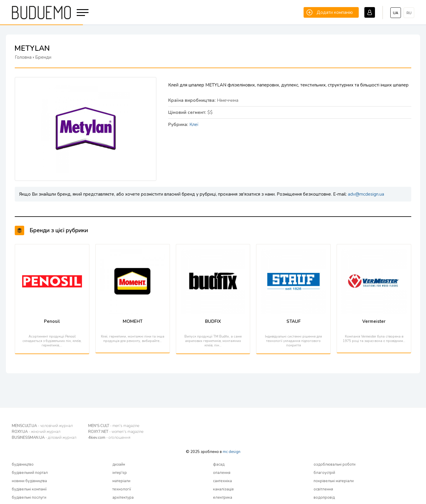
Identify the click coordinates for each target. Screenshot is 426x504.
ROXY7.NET (116, 432)
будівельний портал (30, 473)
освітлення (323, 489)
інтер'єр (120, 473)
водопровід (324, 498)
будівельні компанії (29, 489)
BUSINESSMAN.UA (44, 438)
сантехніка (222, 481)
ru (409, 13)
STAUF (294, 321)
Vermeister (374, 321)
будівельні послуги (29, 498)
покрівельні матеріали (334, 481)
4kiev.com (109, 438)
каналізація (223, 489)
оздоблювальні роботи (335, 464)
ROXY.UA (36, 432)
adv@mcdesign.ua (366, 194)
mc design (232, 452)
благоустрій (324, 473)
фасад (219, 464)
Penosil (52, 321)
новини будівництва (29, 481)
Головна (23, 57)
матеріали (121, 481)
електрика (223, 498)
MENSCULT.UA (42, 426)
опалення (222, 473)
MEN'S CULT (114, 426)
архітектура (123, 498)
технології (122, 489)
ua (396, 13)
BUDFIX (213, 321)
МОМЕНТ (133, 321)
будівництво (23, 464)
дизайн (119, 464)
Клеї (194, 125)
